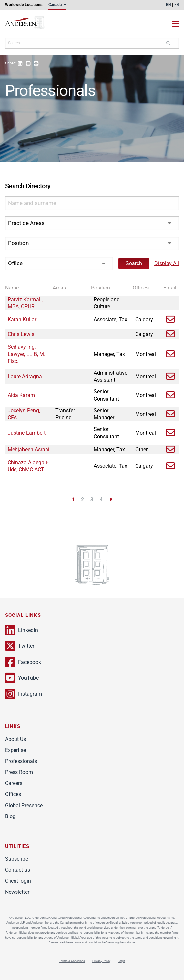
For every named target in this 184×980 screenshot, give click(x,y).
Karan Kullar (22, 320)
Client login (18, 881)
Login (121, 961)
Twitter (20, 646)
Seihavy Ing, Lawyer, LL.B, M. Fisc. (26, 354)
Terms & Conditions (72, 961)
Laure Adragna (25, 377)
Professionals (21, 761)
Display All (167, 263)
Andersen (31, 24)
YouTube (22, 678)
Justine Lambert (27, 433)
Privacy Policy (101, 961)
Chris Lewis (21, 334)
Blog (10, 816)
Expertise (15, 750)
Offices (13, 794)
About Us (15, 739)
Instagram (23, 694)
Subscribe (16, 859)
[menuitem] (57, 6)
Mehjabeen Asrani (29, 450)
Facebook (23, 662)
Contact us (17, 870)
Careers (14, 783)
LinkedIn (21, 630)
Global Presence (24, 805)
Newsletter (17, 892)
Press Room (19, 772)
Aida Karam (21, 395)
